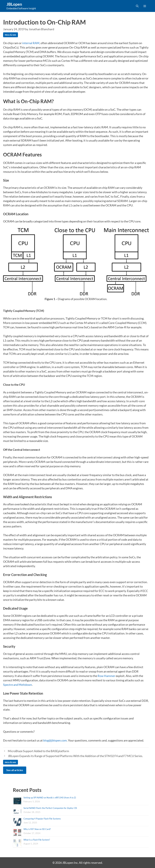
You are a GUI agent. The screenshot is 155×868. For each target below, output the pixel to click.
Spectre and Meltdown (18, 685)
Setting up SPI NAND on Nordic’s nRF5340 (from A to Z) (50, 798)
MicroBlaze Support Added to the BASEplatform (38, 751)
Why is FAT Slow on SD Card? (37, 829)
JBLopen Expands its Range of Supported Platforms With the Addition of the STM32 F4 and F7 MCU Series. (75, 756)
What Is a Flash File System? (37, 840)
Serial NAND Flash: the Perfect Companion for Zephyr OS (50, 808)
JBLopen (14, 4)
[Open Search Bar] (137, 6)
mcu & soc (11, 35)
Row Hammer (106, 676)
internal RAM (31, 43)
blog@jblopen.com (55, 740)
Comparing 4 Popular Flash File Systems (42, 819)
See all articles (15, 770)
